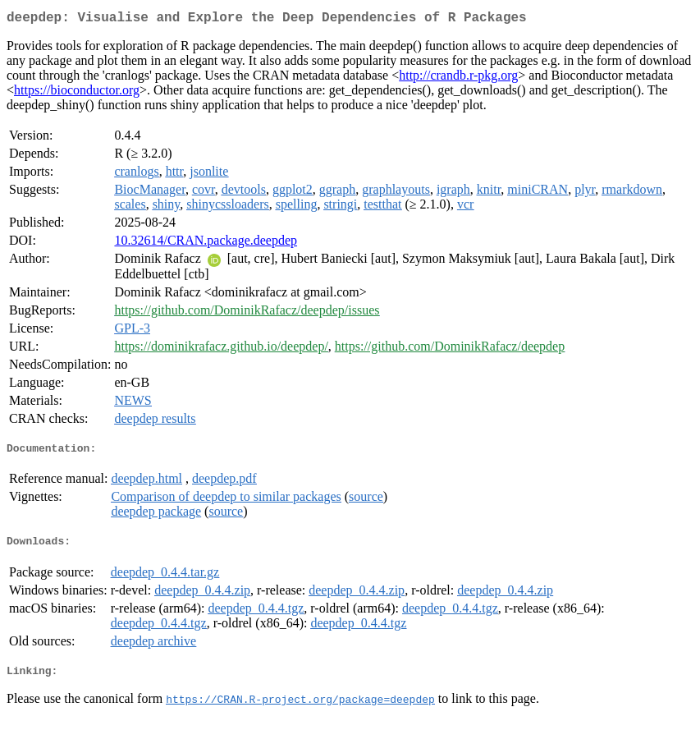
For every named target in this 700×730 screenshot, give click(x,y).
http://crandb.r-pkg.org (458, 78)
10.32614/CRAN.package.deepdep (206, 243)
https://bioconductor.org (77, 93)
